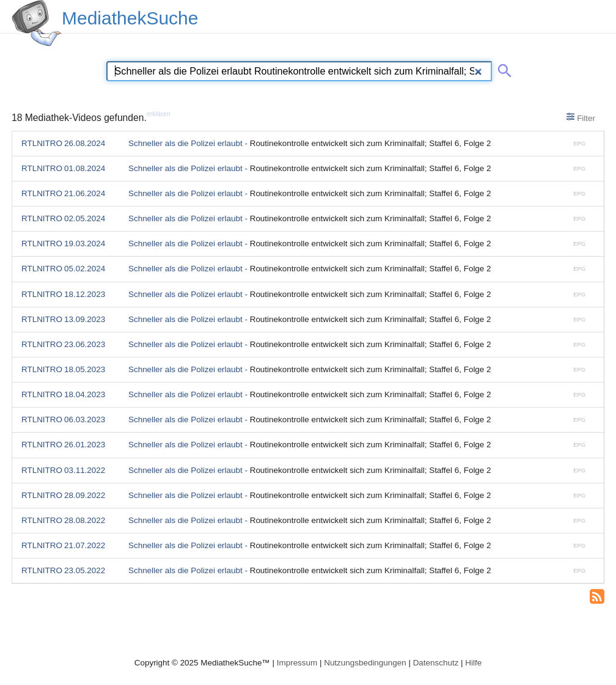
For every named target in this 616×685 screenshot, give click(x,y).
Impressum (297, 663)
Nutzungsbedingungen (365, 663)
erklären (159, 114)
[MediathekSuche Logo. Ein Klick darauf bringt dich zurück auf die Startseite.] (37, 23)
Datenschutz (436, 663)
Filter (581, 117)
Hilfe (473, 663)
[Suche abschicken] (502, 68)
